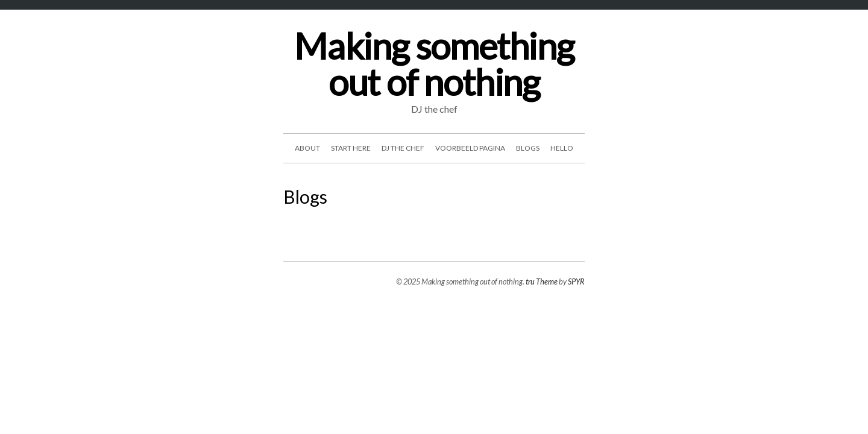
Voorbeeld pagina (470, 148)
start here (351, 148)
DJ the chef (403, 148)
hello (562, 148)
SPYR (576, 281)
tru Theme (542, 281)
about (307, 148)
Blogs (528, 148)
